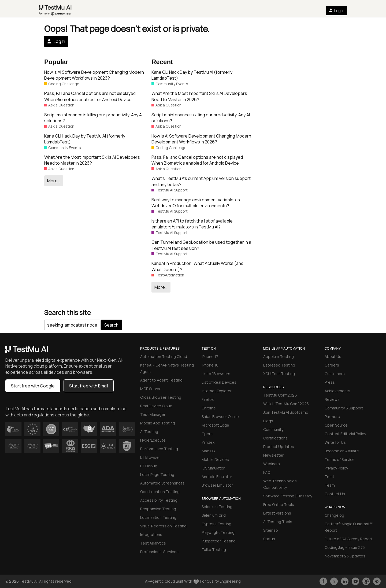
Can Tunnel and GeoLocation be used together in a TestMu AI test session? (201, 245)
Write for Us (335, 442)
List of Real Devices (219, 382)
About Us (333, 356)
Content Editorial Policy (345, 434)
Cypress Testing (216, 524)
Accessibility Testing (159, 500)
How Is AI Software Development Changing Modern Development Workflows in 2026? (94, 75)
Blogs (268, 421)
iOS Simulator (213, 468)
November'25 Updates (345, 556)
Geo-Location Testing (160, 492)
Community (273, 429)
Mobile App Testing (158, 423)
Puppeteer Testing (219, 541)
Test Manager (153, 414)
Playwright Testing (218, 532)
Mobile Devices (215, 459)
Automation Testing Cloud (164, 356)
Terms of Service (340, 459)
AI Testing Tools (278, 522)
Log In (337, 11)
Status (269, 539)
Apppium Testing (279, 356)
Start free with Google (33, 386)
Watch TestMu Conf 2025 (286, 404)
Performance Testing (159, 449)
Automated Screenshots (162, 483)
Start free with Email (89, 386)
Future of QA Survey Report (349, 539)
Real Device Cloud (156, 406)
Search (111, 325)
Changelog (334, 515)
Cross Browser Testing (161, 397)
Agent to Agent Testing (161, 380)
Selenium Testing (217, 507)
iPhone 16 (210, 365)
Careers (332, 365)
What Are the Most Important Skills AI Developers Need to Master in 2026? (92, 160)
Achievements (337, 391)
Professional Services (159, 552)
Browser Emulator (217, 485)
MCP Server (150, 389)
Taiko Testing (214, 550)
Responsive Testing (158, 509)
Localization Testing (158, 517)
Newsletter (273, 455)
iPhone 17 (210, 356)
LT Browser (150, 457)
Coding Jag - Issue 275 (345, 547)
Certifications (275, 438)
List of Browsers (216, 374)
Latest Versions (277, 513)
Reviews (332, 399)
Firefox (208, 399)
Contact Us (335, 494)
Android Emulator (217, 477)
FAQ (267, 472)
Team (330, 485)
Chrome (209, 408)
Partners (332, 417)
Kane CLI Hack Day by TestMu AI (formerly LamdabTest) (85, 139)
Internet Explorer (217, 391)
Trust (329, 477)
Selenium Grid (214, 515)
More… (54, 181)
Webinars (272, 464)
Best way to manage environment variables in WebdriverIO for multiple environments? (196, 203)
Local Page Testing (157, 474)
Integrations (151, 535)
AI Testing (149, 432)
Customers (335, 374)
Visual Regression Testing (163, 526)
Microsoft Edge (215, 425)
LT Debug (149, 466)
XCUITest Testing (279, 374)
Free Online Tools (279, 504)
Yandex (208, 442)
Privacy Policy (336, 468)
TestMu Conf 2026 (280, 395)
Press (330, 382)
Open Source (336, 425)
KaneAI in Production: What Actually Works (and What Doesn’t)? (197, 266)
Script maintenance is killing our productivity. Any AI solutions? (93, 118)
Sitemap (271, 530)
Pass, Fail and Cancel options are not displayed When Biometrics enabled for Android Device (90, 96)
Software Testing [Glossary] (288, 496)
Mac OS (208, 451)
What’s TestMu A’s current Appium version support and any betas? (201, 181)
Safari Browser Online (220, 417)
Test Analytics (153, 543)
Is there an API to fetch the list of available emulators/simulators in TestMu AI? (192, 224)
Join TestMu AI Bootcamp (286, 412)
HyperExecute (153, 440)
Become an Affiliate (342, 451)
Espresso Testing (279, 365)
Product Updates (279, 447)
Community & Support (344, 408)
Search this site (68, 313)
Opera (207, 434)
